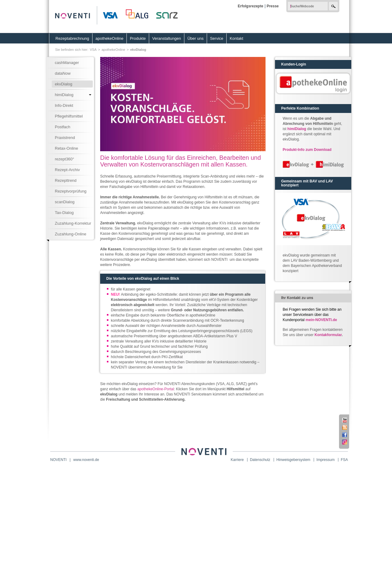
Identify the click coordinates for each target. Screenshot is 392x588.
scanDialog (65, 202)
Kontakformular (328, 335)
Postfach (63, 127)
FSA (344, 460)
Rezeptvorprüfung (71, 191)
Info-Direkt (64, 105)
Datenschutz (260, 460)
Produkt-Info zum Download (307, 150)
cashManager (67, 63)
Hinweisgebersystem (294, 460)
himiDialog (64, 95)
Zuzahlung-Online (71, 234)
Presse (273, 6)
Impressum (325, 460)
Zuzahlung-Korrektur (73, 223)
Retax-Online (66, 148)
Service (217, 38)
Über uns (196, 38)
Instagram (345, 442)
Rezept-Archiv (67, 170)
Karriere (237, 460)
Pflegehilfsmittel (69, 116)
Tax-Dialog (64, 213)
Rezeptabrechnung (72, 38)
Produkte (138, 38)
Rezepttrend (66, 180)
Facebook (345, 435)
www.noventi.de (86, 460)
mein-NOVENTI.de (321, 320)
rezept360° (64, 159)
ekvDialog (138, 50)
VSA (93, 50)
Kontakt (236, 38)
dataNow (63, 73)
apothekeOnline (109, 38)
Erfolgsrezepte (250, 6)
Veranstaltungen (167, 38)
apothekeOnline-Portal (155, 389)
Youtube (345, 420)
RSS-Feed (345, 427)
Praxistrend (65, 138)
